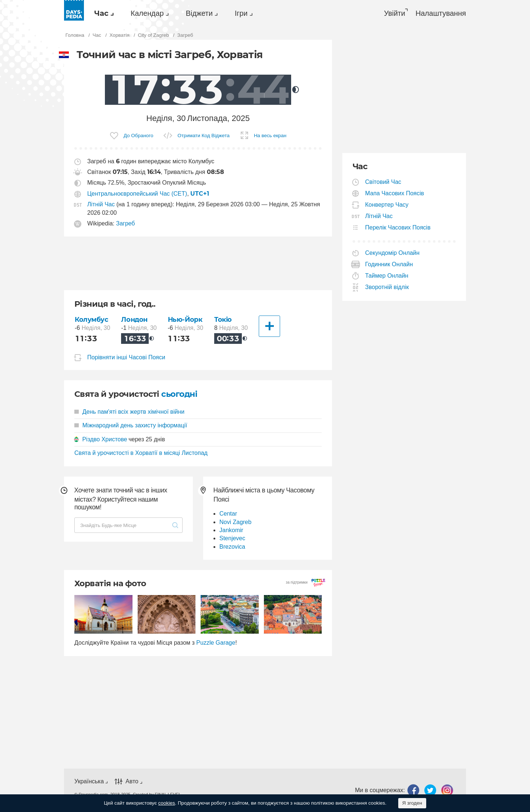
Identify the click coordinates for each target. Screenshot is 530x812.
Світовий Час (383, 182)
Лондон (134, 319)
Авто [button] (132, 781)
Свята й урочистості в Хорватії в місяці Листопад (141, 453)
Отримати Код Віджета (203, 136)
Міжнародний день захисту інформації (131, 425)
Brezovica (232, 547)
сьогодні (179, 394)
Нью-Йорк (185, 319)
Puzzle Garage (216, 643)
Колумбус (91, 319)
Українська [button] (89, 781)
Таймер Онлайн (387, 276)
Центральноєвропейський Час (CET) (137, 194)
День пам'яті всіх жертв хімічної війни (129, 412)
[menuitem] (102, 13)
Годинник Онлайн (389, 264)
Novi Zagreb (235, 522)
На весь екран (270, 136)
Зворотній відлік (387, 287)
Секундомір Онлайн (393, 253)
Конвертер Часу (387, 205)
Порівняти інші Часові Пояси (126, 357)
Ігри (241, 13)
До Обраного (139, 136)
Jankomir (231, 530)
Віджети (199, 13)
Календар (147, 13)
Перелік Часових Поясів (398, 227)
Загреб (125, 223)
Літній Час (101, 204)
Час (101, 13)
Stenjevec (232, 538)
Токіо (223, 319)
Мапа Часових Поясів (395, 193)
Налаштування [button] (441, 13)
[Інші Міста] (269, 326)
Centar (228, 514)
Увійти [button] (395, 13)
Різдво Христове (105, 439)
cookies (167, 803)
